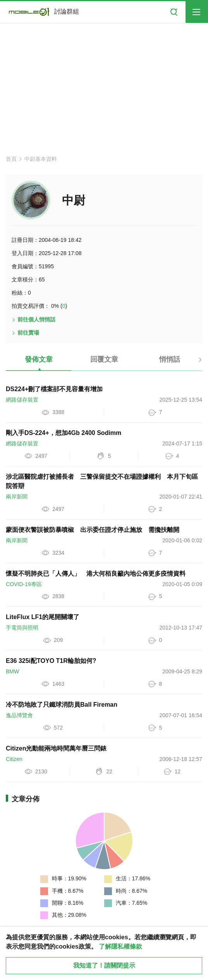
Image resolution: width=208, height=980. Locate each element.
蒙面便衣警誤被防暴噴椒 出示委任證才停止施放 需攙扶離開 (93, 530)
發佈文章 (39, 359)
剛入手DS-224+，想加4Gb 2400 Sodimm (64, 433)
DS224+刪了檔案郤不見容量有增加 (54, 389)
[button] (193, 362)
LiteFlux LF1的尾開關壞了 (43, 617)
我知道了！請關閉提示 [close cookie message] (104, 965)
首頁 (11, 159)
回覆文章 (104, 359)
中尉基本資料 (41, 159)
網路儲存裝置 (22, 400)
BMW (12, 671)
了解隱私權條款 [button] (120, 946)
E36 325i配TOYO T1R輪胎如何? (51, 661)
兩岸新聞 (17, 497)
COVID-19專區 (24, 584)
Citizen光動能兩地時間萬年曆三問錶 (56, 748)
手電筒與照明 (22, 628)
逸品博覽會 (19, 715)
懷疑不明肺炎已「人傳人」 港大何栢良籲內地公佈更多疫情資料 (96, 574)
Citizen (14, 759)
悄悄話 (170, 359)
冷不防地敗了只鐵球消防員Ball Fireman (62, 705)
